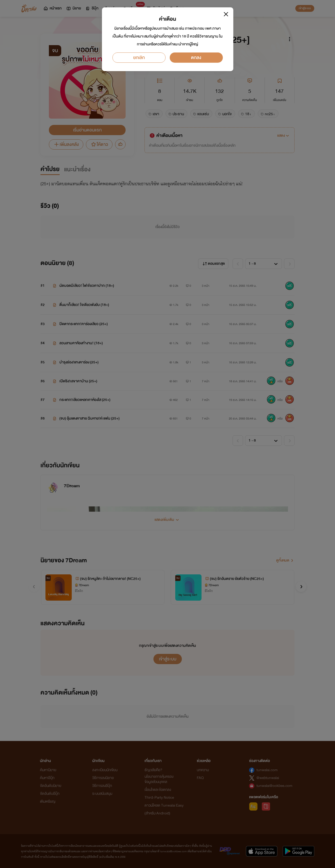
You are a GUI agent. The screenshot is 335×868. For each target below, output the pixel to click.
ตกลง (196, 58)
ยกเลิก (139, 58)
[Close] (226, 14)
